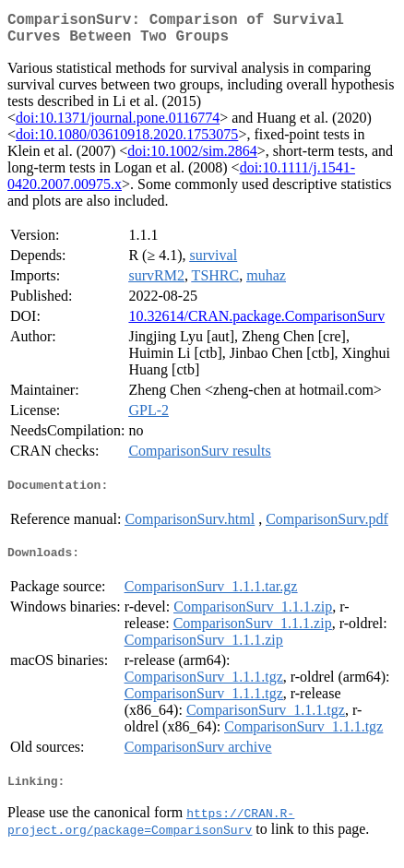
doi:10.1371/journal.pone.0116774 (118, 125)
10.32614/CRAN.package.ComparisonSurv (256, 323)
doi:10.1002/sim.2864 (192, 158)
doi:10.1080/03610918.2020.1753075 (127, 142)
